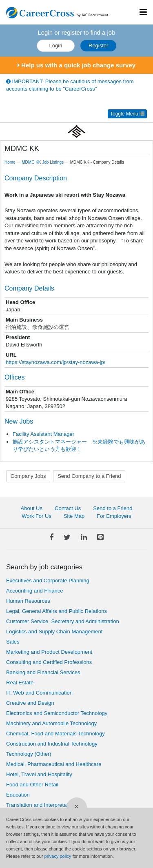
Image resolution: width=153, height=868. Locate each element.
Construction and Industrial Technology (52, 744)
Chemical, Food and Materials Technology (55, 734)
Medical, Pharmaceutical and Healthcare (54, 764)
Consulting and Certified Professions (49, 662)
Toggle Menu (127, 114)
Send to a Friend (113, 508)
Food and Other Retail (32, 785)
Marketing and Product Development (49, 652)
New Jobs (19, 421)
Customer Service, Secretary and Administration (63, 621)
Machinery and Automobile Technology (51, 723)
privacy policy (58, 856)
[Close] (77, 808)
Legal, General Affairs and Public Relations (57, 611)
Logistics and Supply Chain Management (54, 632)
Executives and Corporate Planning (48, 581)
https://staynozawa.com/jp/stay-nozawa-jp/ (55, 362)
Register (98, 46)
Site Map (74, 516)
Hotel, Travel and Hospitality (39, 774)
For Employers (114, 516)
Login (56, 46)
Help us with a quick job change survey (76, 65)
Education (18, 795)
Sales (13, 642)
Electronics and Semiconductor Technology (57, 713)
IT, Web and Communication (39, 693)
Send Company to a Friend (89, 476)
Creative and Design (30, 703)
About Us (32, 508)
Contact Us (68, 508)
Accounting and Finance (34, 591)
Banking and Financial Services (43, 672)
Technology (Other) (29, 754)
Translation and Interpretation (41, 805)
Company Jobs (28, 476)
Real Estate (20, 683)
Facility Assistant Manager (43, 434)
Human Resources (28, 601)
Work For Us (37, 516)
